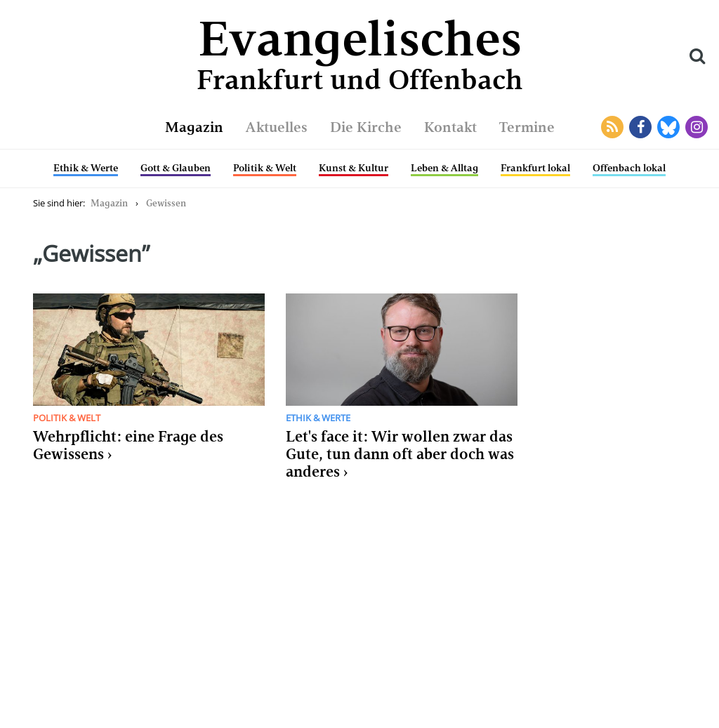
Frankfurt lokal (535, 168)
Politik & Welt (265, 168)
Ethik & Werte (86, 168)
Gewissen (166, 203)
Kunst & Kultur (354, 168)
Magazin (194, 127)
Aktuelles (277, 127)
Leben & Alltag (444, 168)
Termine (527, 127)
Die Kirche (366, 127)
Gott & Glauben (176, 168)
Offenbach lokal (629, 168)
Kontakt (450, 127)
